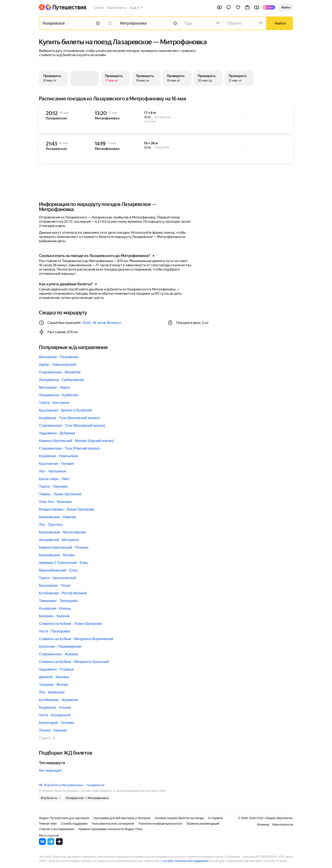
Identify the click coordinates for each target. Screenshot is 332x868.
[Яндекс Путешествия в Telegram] (51, 844)
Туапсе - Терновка (53, 486)
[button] (286, 7)
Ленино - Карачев (53, 730)
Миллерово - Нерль (54, 387)
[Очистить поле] (98, 23)
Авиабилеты (117, 8)
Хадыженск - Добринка (57, 433)
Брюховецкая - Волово (57, 555)
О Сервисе (216, 818)
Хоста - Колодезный (55, 715)
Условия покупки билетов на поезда (179, 818)
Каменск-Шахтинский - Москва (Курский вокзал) (76, 441)
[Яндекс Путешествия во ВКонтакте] (42, 844)
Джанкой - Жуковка (54, 677)
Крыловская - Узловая (56, 464)
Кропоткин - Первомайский (60, 647)
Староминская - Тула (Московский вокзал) (72, 426)
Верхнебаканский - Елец (58, 570)
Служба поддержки (74, 824)
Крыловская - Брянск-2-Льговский (65, 410)
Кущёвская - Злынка (55, 707)
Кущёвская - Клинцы (55, 608)
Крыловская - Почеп (55, 586)
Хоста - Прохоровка (54, 631)
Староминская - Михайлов (60, 372)
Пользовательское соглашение (113, 824)
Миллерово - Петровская (59, 357)
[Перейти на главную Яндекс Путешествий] (66, 7)
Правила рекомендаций (203, 824)
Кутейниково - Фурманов (58, 700)
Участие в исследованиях (57, 829)
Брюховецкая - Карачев (57, 517)
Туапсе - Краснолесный (57, 578)
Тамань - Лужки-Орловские (60, 494)
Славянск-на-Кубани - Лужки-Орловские (70, 624)
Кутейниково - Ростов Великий (63, 593)
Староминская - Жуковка (59, 654)
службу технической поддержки (185, 861)
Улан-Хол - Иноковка (55, 502)
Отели (99, 8)
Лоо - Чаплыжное (53, 471)
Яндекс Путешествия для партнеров (64, 818)
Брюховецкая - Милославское (62, 532)
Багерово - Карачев (54, 616)
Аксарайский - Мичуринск (59, 540)
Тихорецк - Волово (54, 685)
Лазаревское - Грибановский (61, 380)
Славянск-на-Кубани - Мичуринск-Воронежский (76, 639)
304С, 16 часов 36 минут (102, 323)
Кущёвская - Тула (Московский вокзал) (69, 418)
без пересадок (50, 771)
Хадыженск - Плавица (56, 669)
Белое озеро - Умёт (54, 479)
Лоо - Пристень (51, 525)
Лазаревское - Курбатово (59, 395)
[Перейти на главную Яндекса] (42, 7)
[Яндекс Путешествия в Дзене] (59, 844)
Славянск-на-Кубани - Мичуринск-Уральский (74, 662)
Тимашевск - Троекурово (58, 601)
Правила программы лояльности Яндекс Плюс (111, 829)
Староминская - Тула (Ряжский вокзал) (69, 448)
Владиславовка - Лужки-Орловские (67, 509)
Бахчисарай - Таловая (56, 723)
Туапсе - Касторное (54, 403)
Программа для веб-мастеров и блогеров (122, 818)
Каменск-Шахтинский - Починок (64, 547)
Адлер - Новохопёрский (57, 365)
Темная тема (48, 824)
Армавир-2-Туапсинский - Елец (63, 563)
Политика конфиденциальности (160, 824)
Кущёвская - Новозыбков (59, 456)
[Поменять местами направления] (110, 23)
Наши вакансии (283, 824)
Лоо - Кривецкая (52, 692)
